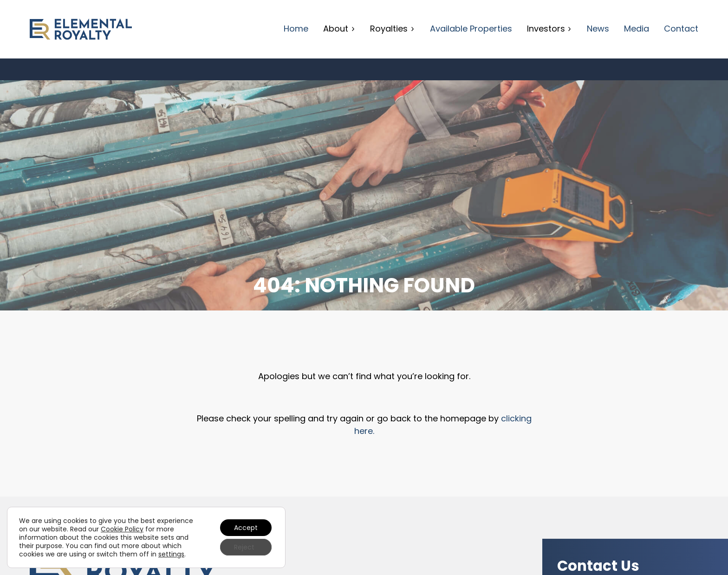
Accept (246, 528)
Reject (244, 547)
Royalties (392, 29)
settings (171, 554)
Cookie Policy (122, 529)
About (339, 29)
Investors (549, 29)
